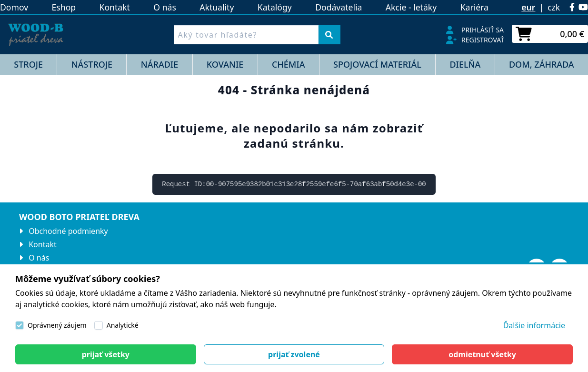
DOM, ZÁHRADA (542, 64)
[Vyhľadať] (329, 35)
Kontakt (115, 7)
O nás (165, 7)
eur (528, 7)
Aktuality (217, 7)
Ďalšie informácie (534, 325)
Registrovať (483, 40)
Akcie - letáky (411, 7)
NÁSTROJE (92, 64)
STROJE (28, 64)
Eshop (64, 7)
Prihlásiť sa (483, 30)
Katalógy (275, 7)
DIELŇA (465, 64)
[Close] (106, 354)
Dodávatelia (339, 7)
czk (554, 7)
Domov (14, 7)
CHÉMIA (289, 64)
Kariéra (474, 7)
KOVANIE (225, 64)
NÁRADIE (159, 64)
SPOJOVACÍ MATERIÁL (377, 64)
